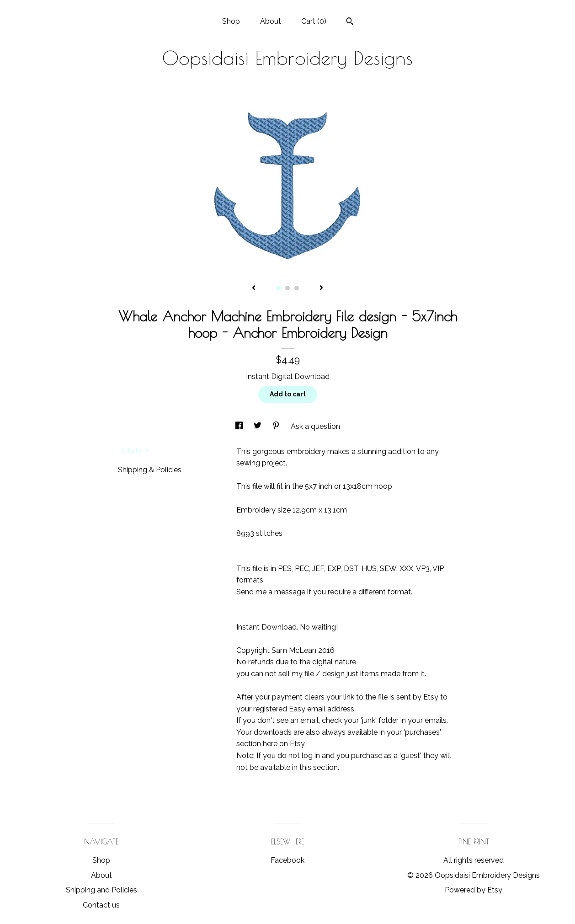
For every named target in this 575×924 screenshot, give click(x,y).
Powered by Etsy (474, 890)
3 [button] (297, 288)
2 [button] (287, 288)
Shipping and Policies (101, 890)
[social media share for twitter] (258, 426)
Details (133, 451)
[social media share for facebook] (240, 426)
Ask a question (315, 426)
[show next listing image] (321, 288)
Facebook (287, 860)
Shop (231, 21)
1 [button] (278, 288)
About (271, 21)
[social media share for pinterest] (277, 426)
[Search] (350, 22)
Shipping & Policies (150, 470)
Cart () (314, 21)
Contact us (101, 905)
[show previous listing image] (254, 288)
